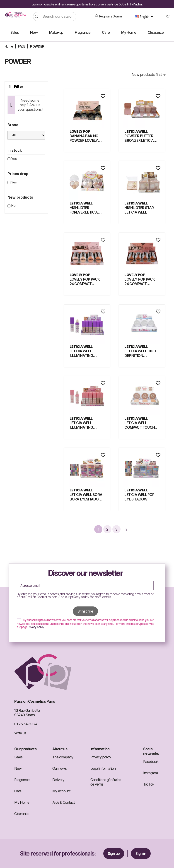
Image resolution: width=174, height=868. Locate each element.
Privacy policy (36, 627)
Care (18, 791)
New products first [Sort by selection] (149, 75)
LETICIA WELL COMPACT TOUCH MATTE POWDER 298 (142, 427)
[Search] (55, 17)
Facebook (151, 762)
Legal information (103, 768)
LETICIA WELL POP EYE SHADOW (139, 497)
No (13, 206)
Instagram (151, 773)
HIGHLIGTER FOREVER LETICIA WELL (84, 212)
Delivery (58, 780)
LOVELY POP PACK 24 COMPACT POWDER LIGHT (85, 284)
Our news (59, 768)
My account (61, 791)
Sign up (114, 854)
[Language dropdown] (145, 17)
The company (63, 757)
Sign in (141, 854)
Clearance (22, 814)
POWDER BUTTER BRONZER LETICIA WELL (139, 140)
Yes (14, 159)
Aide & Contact (63, 802)
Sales (18, 757)
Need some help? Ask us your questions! (30, 105)
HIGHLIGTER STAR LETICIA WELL (139, 210)
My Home (22, 802)
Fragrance (22, 780)
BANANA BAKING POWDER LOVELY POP (84, 140)
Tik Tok (149, 784)
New (18, 768)
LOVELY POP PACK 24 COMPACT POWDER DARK (140, 284)
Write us (20, 733)
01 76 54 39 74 (26, 724)
